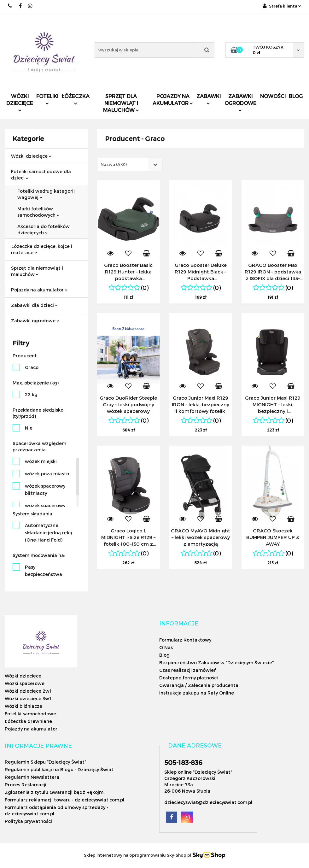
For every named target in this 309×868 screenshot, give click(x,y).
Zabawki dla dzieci (34, 305)
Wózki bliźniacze (23, 706)
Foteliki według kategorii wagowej (46, 194)
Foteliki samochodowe (30, 714)
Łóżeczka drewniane (28, 721)
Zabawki (209, 99)
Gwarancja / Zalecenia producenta (199, 685)
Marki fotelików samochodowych (38, 212)
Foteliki (47, 99)
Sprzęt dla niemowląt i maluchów (121, 103)
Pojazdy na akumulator (173, 100)
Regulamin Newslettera (32, 777)
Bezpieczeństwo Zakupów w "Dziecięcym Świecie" (216, 663)
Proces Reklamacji (26, 785)
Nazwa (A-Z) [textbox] (114, 164)
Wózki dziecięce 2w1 (28, 691)
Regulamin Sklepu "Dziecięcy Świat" (45, 762)
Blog (296, 96)
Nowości (273, 96)
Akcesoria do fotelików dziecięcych (44, 229)
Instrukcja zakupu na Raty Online (197, 693)
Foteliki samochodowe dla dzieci (41, 175)
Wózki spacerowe (25, 683)
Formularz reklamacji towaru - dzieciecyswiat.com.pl (64, 800)
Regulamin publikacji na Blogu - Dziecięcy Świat (59, 769)
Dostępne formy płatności (189, 678)
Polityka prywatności (28, 821)
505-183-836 (183, 762)
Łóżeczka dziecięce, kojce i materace (42, 249)
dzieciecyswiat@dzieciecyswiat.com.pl (208, 802)
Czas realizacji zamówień (188, 670)
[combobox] (130, 164)
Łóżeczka (76, 99)
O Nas (166, 647)
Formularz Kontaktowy (185, 640)
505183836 (10, 6)
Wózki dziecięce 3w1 (28, 698)
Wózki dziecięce (20, 102)
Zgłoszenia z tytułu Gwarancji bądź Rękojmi (55, 792)
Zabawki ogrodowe (240, 102)
